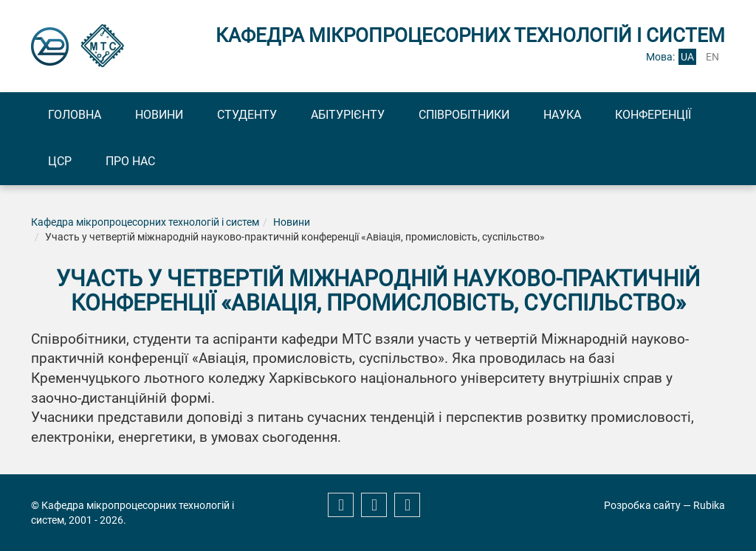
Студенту (247, 115)
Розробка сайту (642, 505)
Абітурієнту (348, 115)
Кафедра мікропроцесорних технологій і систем (145, 222)
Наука (562, 115)
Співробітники (464, 115)
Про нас (130, 161)
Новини (159, 115)
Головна (75, 115)
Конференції (653, 115)
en (712, 57)
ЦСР (60, 161)
